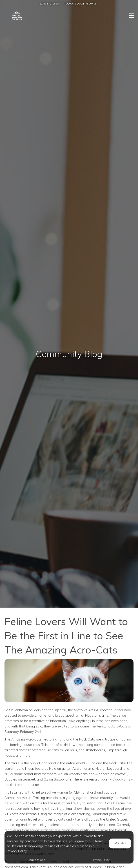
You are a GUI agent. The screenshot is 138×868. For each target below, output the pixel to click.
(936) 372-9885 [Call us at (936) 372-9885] (49, 3)
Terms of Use (37, 860)
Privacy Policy (101, 860)
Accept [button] (120, 843)
